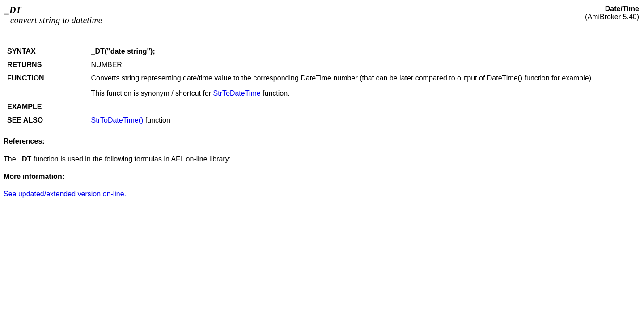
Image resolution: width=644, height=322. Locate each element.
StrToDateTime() (117, 120)
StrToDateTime (237, 93)
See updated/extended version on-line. (65, 194)
